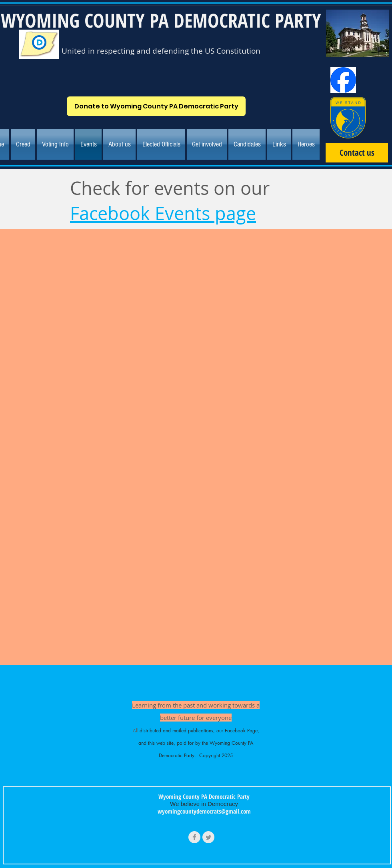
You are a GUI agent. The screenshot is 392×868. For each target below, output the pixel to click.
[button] (119, 144)
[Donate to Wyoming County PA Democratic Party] (156, 106)
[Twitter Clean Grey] (208, 837)
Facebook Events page (163, 213)
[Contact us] (357, 153)
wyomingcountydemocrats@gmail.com (204, 811)
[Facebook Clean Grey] (194, 837)
